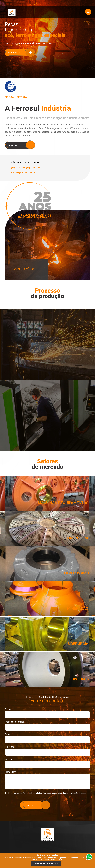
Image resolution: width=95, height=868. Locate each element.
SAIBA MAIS (14, 52)
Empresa (9, 709)
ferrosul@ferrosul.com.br (23, 173)
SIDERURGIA (78, 644)
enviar (30, 805)
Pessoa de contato (15, 722)
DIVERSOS (80, 679)
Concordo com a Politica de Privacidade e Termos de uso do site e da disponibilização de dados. (46, 793)
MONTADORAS (76, 573)
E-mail (8, 734)
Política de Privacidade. (53, 859)
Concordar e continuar (46, 864)
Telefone (10, 747)
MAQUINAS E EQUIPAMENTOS (63, 503)
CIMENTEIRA (78, 538)
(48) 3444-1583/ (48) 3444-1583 (25, 168)
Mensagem (10, 772)
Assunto (9, 759)
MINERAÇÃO (78, 608)
